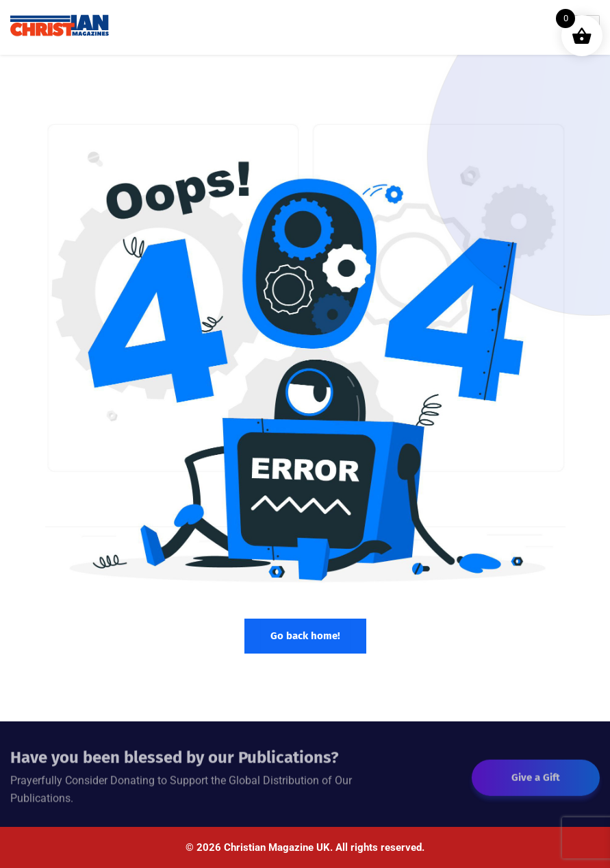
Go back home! (305, 636)
